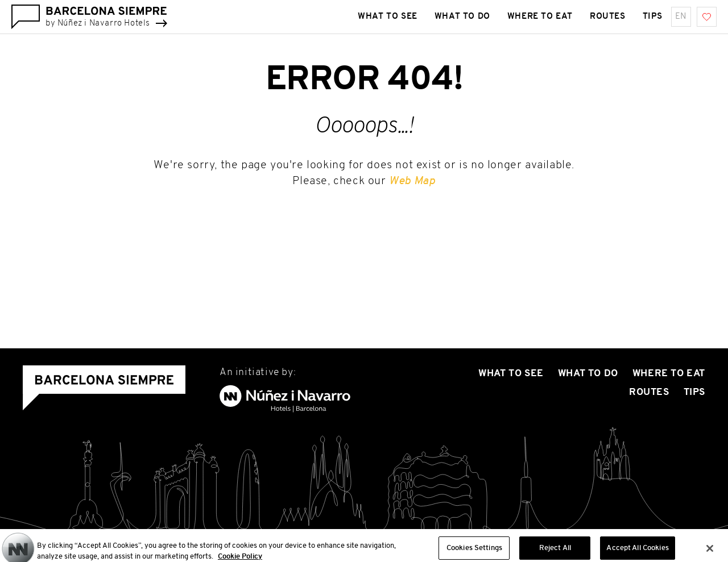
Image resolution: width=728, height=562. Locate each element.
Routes (649, 392)
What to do (588, 374)
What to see (511, 374)
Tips (694, 392)
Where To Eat (669, 374)
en (681, 17)
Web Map (412, 181)
